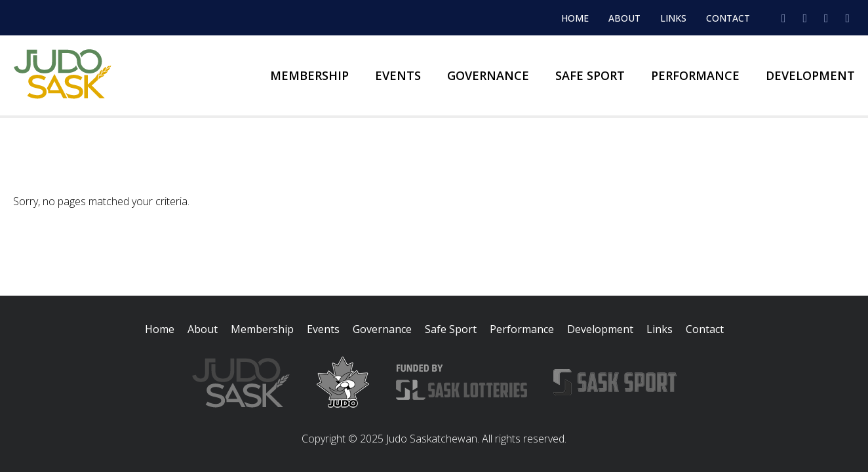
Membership (309, 75)
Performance (695, 75)
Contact (728, 18)
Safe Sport (590, 75)
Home (575, 18)
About (624, 18)
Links (673, 18)
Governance (488, 75)
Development (810, 75)
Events (398, 75)
